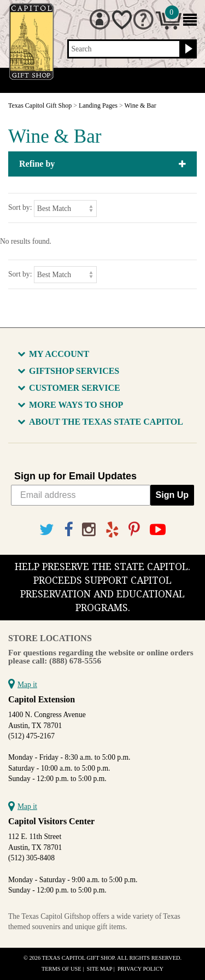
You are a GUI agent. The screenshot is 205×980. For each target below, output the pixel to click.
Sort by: (20, 207)
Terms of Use (61, 969)
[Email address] (81, 495)
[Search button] (187, 49)
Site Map (100, 969)
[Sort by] (65, 209)
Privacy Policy (140, 969)
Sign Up (172, 495)
